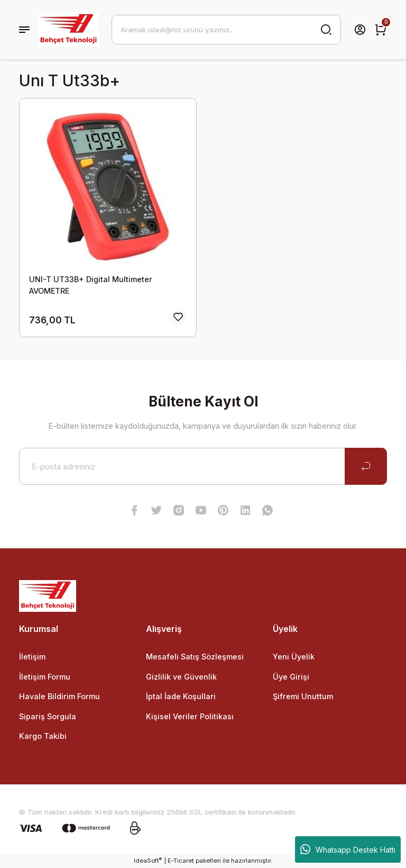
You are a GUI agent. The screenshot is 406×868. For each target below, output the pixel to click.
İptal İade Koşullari (181, 696)
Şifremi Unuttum (303, 696)
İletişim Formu (45, 677)
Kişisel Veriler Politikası (190, 716)
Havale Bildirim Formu (59, 696)
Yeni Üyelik (294, 657)
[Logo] (68, 30)
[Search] (226, 30)
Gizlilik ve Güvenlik (181, 677)
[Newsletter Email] (203, 466)
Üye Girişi (291, 677)
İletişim (32, 657)
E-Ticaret (181, 861)
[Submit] (366, 466)
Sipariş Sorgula (48, 716)
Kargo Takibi (43, 736)
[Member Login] (360, 30)
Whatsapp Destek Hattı (348, 849)
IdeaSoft (148, 860)
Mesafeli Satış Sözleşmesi (195, 657)
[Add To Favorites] (178, 317)
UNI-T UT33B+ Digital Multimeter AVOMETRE (91, 285)
